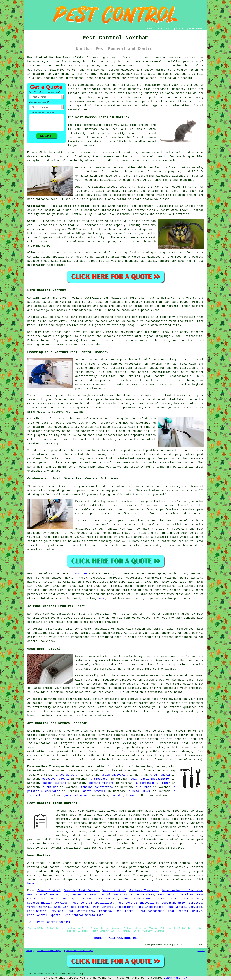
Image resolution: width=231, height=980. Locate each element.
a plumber (143, 787)
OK (186, 978)
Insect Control (49, 890)
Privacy (201, 951)
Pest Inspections (150, 907)
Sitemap (30, 951)
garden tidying (54, 783)
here (102, 598)
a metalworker (139, 791)
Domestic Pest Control (98, 899)
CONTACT (181, 29)
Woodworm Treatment (144, 890)
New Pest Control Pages (49, 951)
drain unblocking (115, 775)
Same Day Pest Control (82, 890)
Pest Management (151, 911)
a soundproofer (68, 775)
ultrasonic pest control (159, 840)
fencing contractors (97, 787)
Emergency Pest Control (116, 911)
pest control (193, 62)
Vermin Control (114, 890)
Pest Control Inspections (48, 895)
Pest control (37, 574)
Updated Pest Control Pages (79, 951)
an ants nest (177, 191)
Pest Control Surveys (185, 911)
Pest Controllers (138, 899)
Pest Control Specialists (92, 903)
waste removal (94, 791)
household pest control (127, 819)
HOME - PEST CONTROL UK (116, 938)
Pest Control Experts (44, 915)
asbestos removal (56, 779)
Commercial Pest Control (91, 895)
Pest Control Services (176, 895)
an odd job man (123, 795)
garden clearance (77, 795)
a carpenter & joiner (153, 783)
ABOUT (169, 29)
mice (88, 161)
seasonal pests (79, 110)
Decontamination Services (182, 890)
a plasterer (100, 779)
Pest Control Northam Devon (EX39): (56, 57)
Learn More (172, 978)
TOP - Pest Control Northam (49, 922)
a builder (50, 787)
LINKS (159, 29)
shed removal (160, 775)
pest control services (52, 614)
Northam (81, 574)
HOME (149, 29)
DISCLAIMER (196, 29)
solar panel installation (151, 779)
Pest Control (62, 899)
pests (107, 89)
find (39, 863)
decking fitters (101, 783)
